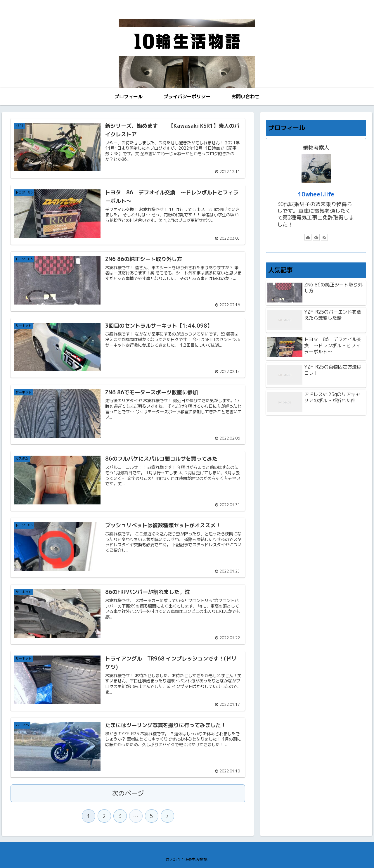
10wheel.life (316, 194)
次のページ (128, 793)
